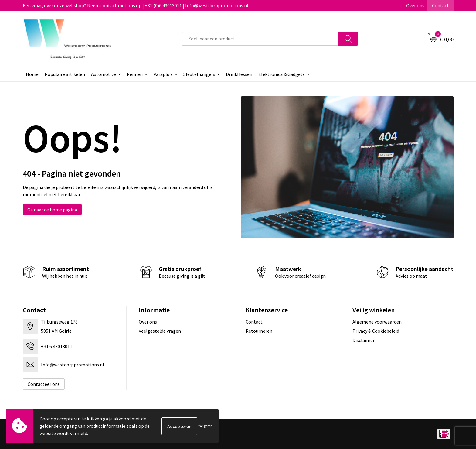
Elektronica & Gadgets (282, 74)
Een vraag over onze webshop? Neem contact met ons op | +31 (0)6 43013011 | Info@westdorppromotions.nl (136, 5)
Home (32, 74)
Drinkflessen (239, 74)
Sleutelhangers (199, 74)
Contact (440, 5)
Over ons (415, 5)
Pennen (135, 74)
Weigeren (205, 426)
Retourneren (259, 331)
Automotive (104, 74)
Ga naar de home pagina (52, 210)
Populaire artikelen (65, 74)
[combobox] (260, 39)
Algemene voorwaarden (377, 322)
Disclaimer (364, 340)
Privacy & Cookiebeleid (376, 331)
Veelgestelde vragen (160, 331)
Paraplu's (163, 74)
